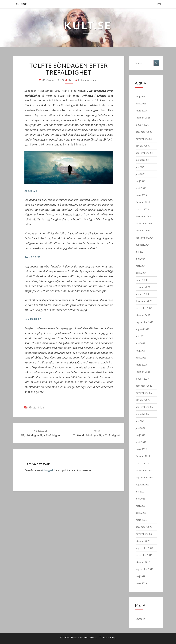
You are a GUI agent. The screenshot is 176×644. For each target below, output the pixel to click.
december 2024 (144, 216)
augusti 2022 (142, 414)
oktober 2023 (143, 315)
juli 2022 (140, 421)
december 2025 (144, 132)
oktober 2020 (143, 541)
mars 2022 (141, 449)
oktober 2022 (143, 400)
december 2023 (144, 301)
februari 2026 (143, 118)
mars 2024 (141, 280)
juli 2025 (140, 167)
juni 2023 (140, 343)
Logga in (140, 619)
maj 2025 (140, 181)
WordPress (90, 637)
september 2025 (144, 153)
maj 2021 (140, 506)
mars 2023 (141, 365)
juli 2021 (140, 492)
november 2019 (144, 555)
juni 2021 (140, 499)
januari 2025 (142, 209)
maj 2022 (140, 435)
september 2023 (144, 322)
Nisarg (112, 637)
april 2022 (141, 442)
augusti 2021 (142, 484)
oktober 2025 (143, 146)
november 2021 (144, 470)
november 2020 (144, 534)
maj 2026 (140, 96)
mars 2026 (141, 111)
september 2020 (144, 548)
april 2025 (141, 188)
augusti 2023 (142, 329)
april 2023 (141, 358)
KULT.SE (21, 4)
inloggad (48, 470)
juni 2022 (140, 428)
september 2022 (144, 407)
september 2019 (144, 569)
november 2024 (144, 223)
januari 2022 (142, 463)
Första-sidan (36, 407)
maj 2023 (140, 351)
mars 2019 (141, 583)
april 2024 (141, 273)
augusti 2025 (142, 160)
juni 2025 (140, 174)
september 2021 (144, 477)
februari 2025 (143, 202)
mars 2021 (141, 520)
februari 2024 (143, 287)
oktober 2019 (143, 562)
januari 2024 (142, 294)
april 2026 (141, 103)
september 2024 (144, 238)
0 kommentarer (88, 80)
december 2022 (144, 386)
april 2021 (141, 513)
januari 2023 (142, 379)
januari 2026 (142, 125)
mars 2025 (141, 195)
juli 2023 (140, 336)
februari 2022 (143, 456)
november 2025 (144, 139)
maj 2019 (140, 576)
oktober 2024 (143, 230)
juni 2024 (140, 259)
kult (71, 80)
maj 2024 (140, 266)
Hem (159, 4)
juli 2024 (140, 252)
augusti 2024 (142, 245)
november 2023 (144, 308)
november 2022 (144, 393)
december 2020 (144, 527)
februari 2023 (143, 372)
